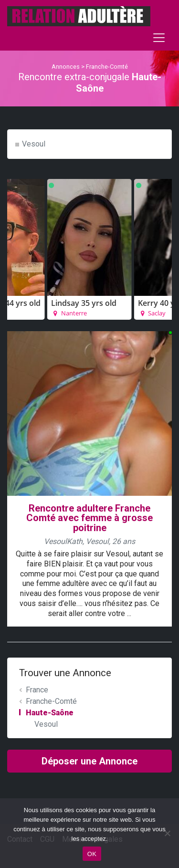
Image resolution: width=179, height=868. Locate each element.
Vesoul (34, 144)
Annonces (66, 67)
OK (92, 854)
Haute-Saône (50, 713)
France (37, 690)
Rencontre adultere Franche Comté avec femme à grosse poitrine (89, 518)
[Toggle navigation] (159, 38)
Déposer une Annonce (89, 761)
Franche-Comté (107, 67)
